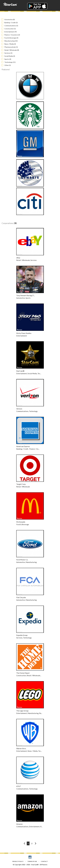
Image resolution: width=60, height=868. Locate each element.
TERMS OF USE (32, 861)
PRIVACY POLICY (18, 861)
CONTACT (44, 861)
